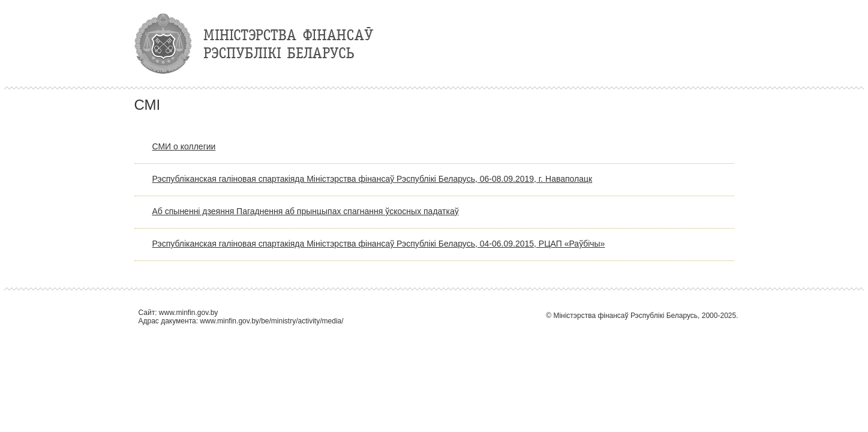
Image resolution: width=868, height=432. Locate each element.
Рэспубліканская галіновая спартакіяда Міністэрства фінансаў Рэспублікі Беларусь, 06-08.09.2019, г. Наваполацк (373, 179)
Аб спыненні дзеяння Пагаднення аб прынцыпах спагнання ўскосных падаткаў (306, 211)
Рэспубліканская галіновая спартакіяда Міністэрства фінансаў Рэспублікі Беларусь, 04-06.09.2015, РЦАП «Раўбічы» (379, 244)
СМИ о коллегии (184, 146)
